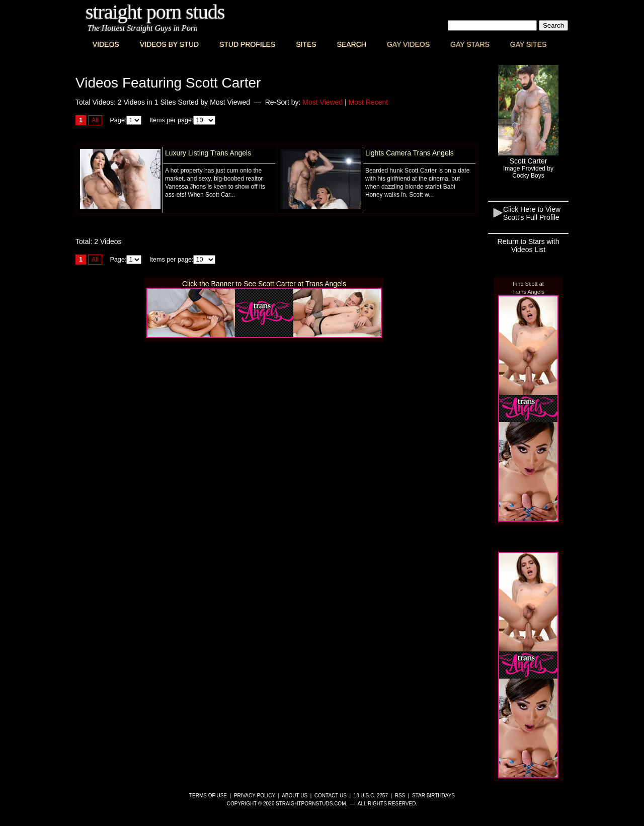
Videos (106, 44)
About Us (295, 796)
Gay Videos (408, 44)
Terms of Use (208, 796)
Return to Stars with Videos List (529, 245)
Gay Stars (470, 44)
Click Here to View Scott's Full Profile (532, 213)
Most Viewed (323, 102)
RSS (400, 796)
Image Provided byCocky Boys (528, 172)
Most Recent (369, 102)
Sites (306, 44)
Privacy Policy (255, 796)
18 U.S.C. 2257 (371, 796)
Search (352, 44)
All (95, 120)
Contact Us (331, 796)
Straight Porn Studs (155, 12)
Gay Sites (529, 44)
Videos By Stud (169, 44)
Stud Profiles (247, 44)
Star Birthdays (433, 796)
